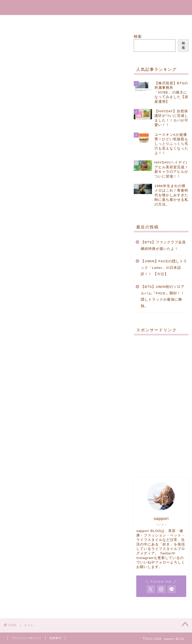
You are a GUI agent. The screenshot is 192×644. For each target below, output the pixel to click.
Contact (142, 21)
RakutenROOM (80, 21)
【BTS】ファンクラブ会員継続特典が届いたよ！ (163, 245)
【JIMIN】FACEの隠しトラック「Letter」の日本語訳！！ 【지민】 (164, 268)
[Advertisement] (161, 364)
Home (47, 21)
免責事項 (55, 638)
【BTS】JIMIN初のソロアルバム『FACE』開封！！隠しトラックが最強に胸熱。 (163, 296)
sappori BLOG (96, 6)
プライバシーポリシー (26, 638)
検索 (138, 36)
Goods (115, 21)
